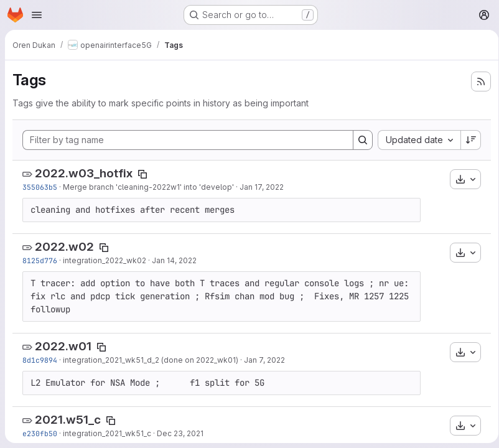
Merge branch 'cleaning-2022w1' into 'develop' (148, 211)
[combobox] (239, 164)
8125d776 (40, 304)
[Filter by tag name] (240, 139)
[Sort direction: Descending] (467, 164)
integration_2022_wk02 (105, 304)
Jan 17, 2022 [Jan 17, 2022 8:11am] (262, 211)
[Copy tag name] (142, 198)
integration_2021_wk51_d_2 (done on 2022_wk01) (151, 423)
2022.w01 (63, 410)
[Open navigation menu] (37, 15)
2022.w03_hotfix (84, 197)
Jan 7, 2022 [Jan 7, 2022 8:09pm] (264, 423)
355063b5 (40, 211)
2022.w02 (64, 290)
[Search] (467, 139)
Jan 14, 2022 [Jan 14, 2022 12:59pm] (174, 304)
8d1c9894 (40, 423)
